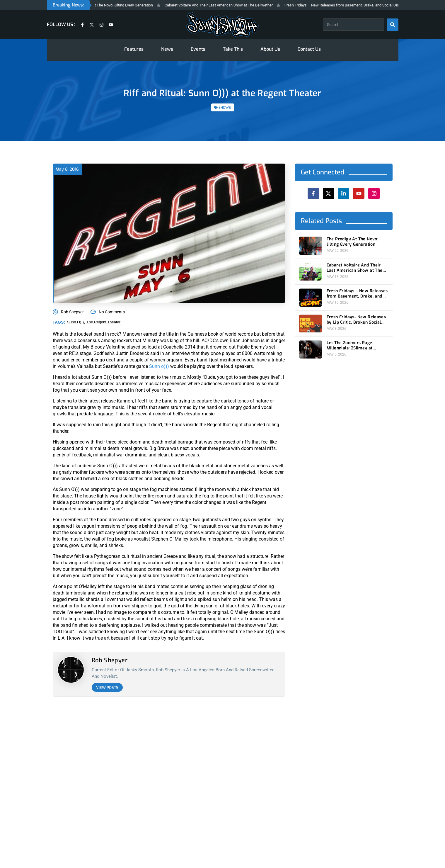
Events (198, 49)
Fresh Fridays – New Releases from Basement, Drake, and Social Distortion (354, 5)
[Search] (393, 25)
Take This (233, 49)
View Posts (107, 688)
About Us (270, 49)
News (167, 49)
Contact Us (309, 49)
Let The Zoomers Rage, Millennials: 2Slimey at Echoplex (350, 346)
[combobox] (354, 25)
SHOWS (225, 108)
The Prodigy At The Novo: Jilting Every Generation (119, 5)
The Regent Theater (103, 322)
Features (134, 49)
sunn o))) (75, 322)
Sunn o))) (159, 366)
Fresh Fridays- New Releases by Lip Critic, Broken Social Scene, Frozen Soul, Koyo (356, 320)
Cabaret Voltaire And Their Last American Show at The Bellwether (226, 5)
